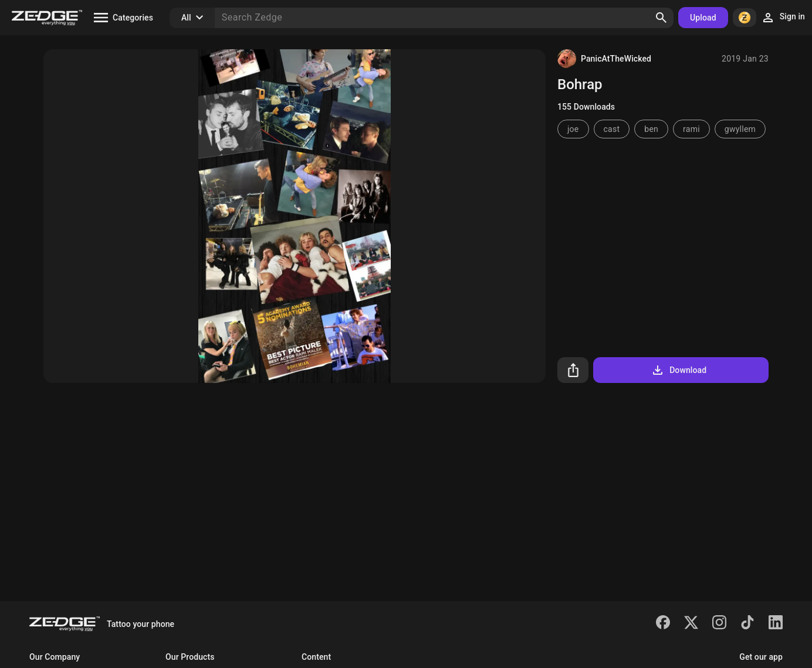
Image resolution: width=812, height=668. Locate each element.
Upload (703, 18)
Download (679, 370)
